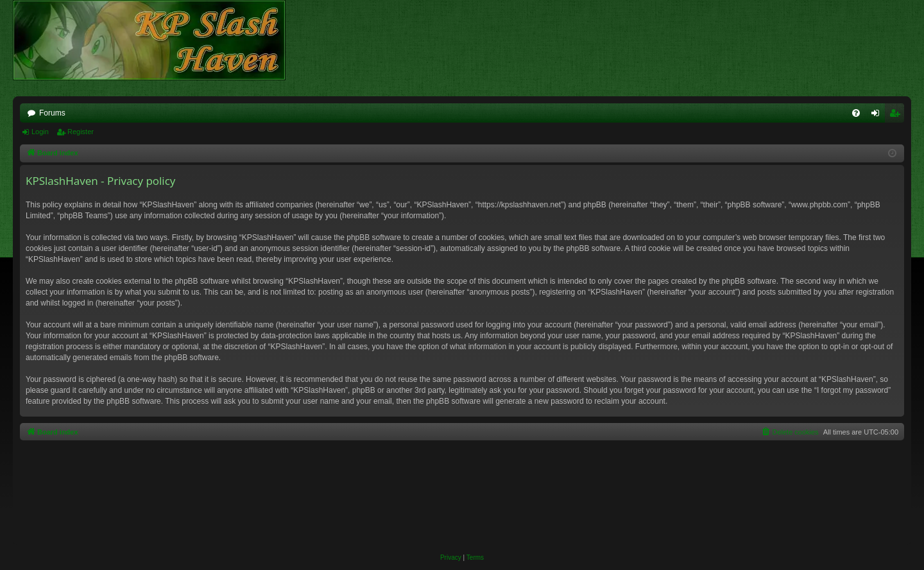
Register (81, 132)
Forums (52, 113)
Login (40, 132)
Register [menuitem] (897, 116)
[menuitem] (856, 113)
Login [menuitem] (878, 116)
